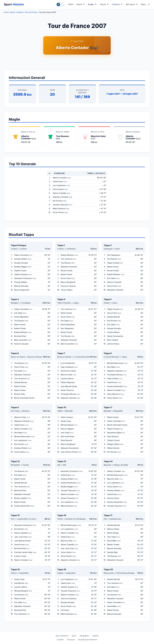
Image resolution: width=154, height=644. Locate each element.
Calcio (79, 4)
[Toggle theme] (60, 4)
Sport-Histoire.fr (62, 636)
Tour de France (31, 12)
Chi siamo (71, 640)
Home (6, 12)
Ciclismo (116, 4)
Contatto (60, 640)
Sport (14, 4)
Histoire (95, 636)
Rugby (91, 4)
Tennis (103, 4)
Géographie (84, 636)
